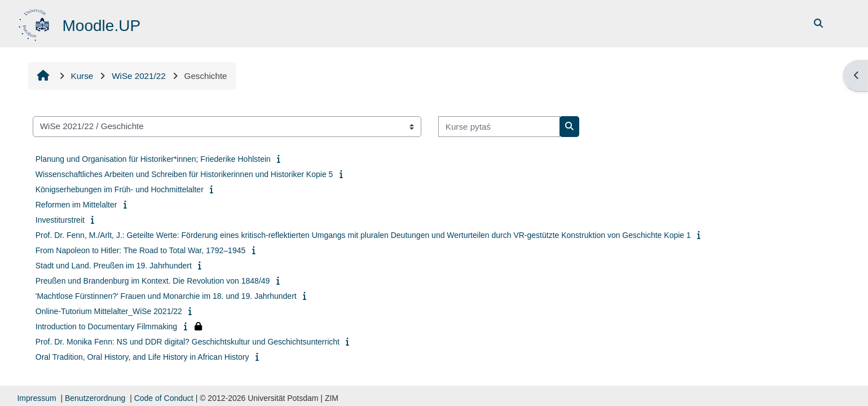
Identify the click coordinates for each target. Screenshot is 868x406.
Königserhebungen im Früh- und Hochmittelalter (120, 189)
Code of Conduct (164, 398)
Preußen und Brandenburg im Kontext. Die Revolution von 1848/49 (153, 281)
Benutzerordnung (95, 398)
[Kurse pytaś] (499, 127)
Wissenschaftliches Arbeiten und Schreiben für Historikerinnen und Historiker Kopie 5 (184, 174)
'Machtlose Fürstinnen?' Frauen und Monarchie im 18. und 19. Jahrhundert (166, 296)
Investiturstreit (60, 220)
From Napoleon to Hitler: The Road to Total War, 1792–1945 (141, 250)
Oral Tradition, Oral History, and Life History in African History (142, 357)
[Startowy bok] (35, 23)
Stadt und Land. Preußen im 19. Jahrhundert (114, 266)
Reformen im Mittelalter (76, 205)
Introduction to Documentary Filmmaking (106, 326)
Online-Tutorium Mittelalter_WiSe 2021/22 (109, 311)
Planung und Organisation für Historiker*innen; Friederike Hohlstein (153, 159)
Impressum (36, 398)
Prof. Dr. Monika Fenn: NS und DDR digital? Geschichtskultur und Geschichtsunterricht (188, 342)
